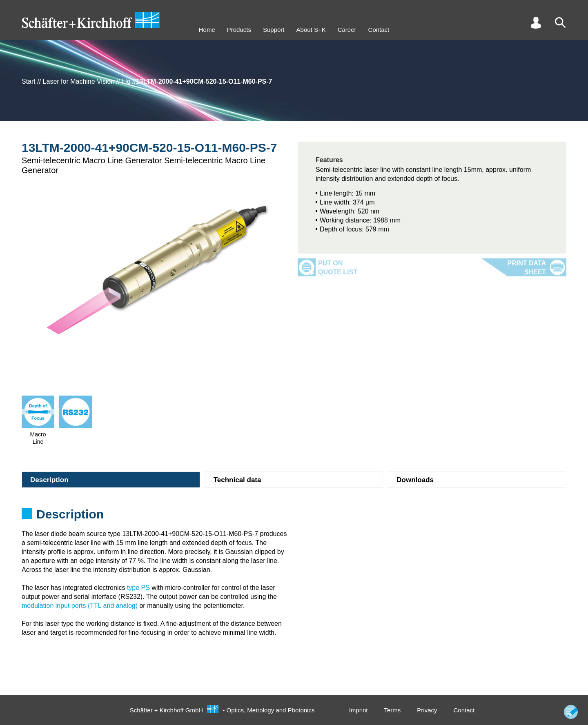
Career (347, 30)
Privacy (427, 710)
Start (29, 81)
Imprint (359, 710)
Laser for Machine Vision (79, 81)
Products (239, 30)
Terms (392, 710)
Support (274, 30)
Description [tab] (49, 480)
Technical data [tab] (237, 480)
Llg (126, 81)
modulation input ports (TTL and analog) (80, 606)
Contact (379, 30)
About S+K (311, 30)
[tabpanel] (294, 517)
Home (207, 30)
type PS (138, 588)
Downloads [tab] (415, 480)
